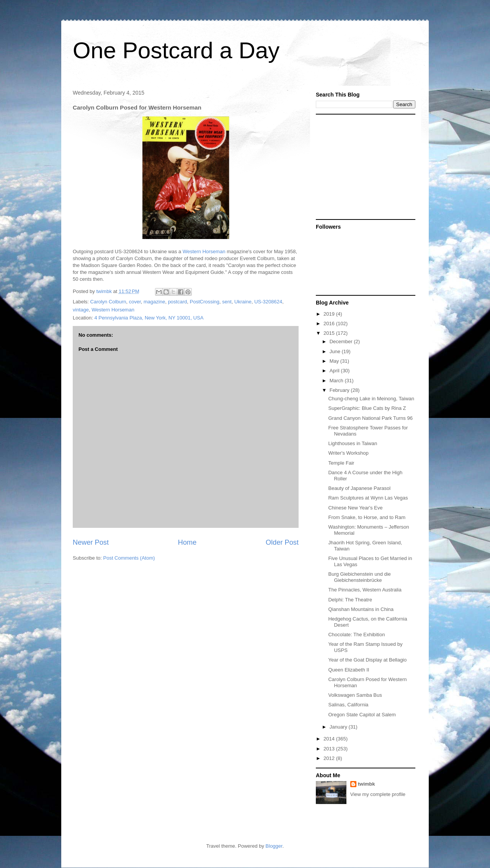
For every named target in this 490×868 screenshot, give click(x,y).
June (336, 351)
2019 (330, 314)
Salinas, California (348, 705)
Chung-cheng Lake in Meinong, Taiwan (371, 399)
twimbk (367, 784)
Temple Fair (341, 463)
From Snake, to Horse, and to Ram (367, 517)
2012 (330, 758)
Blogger (274, 846)
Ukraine (243, 302)
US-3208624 (268, 302)
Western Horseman (204, 251)
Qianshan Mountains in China (361, 609)
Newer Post (91, 542)
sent (227, 302)
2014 (330, 739)
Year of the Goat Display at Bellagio (367, 660)
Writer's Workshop (348, 453)
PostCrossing (205, 302)
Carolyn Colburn (108, 302)
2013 (330, 749)
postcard (178, 302)
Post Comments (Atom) (129, 558)
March (337, 381)
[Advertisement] (364, 166)
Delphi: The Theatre (350, 600)
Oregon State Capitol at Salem (362, 715)
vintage (81, 310)
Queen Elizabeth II (349, 670)
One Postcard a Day (176, 50)
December (342, 341)
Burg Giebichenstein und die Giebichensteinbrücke (359, 577)
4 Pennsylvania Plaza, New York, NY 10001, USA (149, 318)
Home (187, 542)
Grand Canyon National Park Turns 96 (370, 418)
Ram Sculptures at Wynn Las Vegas (368, 498)
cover (135, 302)
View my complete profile (378, 794)
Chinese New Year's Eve (355, 508)
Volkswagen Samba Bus (355, 695)
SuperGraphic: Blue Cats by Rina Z (367, 408)
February (340, 390)
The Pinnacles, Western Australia (365, 590)
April (335, 371)
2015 (330, 333)
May (335, 361)
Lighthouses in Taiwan (353, 443)
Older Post (282, 542)
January (339, 727)
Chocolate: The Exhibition (356, 635)
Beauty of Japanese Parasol (359, 488)
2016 (330, 323)
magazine (154, 302)
